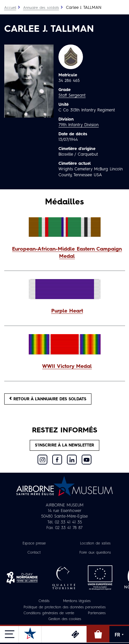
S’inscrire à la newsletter (64, 445)
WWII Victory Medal (67, 367)
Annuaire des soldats (41, 8)
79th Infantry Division (79, 125)
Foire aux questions (95, 553)
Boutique (98, 634)
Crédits (44, 601)
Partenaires (97, 613)
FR (119, 635)
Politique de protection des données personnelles (64, 607)
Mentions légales (77, 601)
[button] (65, 253)
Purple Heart (67, 311)
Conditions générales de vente (49, 613)
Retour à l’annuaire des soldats (48, 399)
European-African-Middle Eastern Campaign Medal (67, 253)
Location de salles (95, 544)
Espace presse (34, 544)
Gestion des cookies (65, 619)
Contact (34, 553)
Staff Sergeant (72, 95)
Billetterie (75, 634)
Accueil (10, 8)
